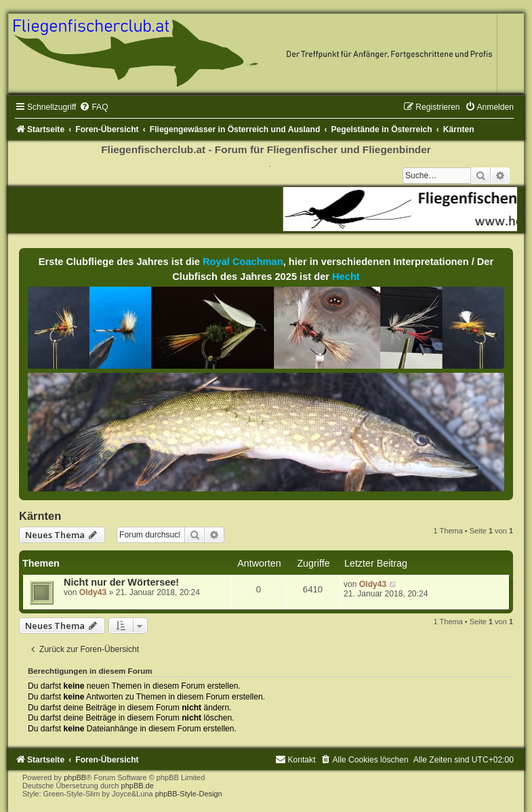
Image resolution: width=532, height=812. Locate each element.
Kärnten (40, 516)
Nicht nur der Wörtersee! (121, 582)
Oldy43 (93, 592)
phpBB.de (138, 786)
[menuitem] (94, 107)
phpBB (75, 777)
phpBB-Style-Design (189, 794)
